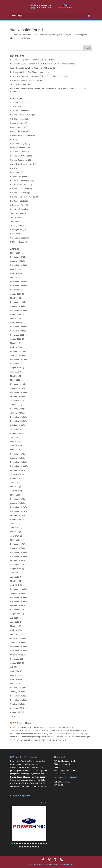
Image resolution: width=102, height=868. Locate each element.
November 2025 (17, 265)
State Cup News (17, 209)
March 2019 (15, 450)
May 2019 (14, 441)
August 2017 (16, 519)
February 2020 (16, 409)
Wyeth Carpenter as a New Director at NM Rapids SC (33, 68)
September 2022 (17, 335)
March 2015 (15, 634)
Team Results (16, 213)
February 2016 (16, 589)
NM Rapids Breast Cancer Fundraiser (26, 80)
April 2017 (15, 536)
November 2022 (17, 331)
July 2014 (14, 667)
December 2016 (17, 552)
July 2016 (14, 573)
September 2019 (17, 429)
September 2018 (17, 474)
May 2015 (14, 626)
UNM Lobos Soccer (18, 238)
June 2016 (15, 577)
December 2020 (17, 392)
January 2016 (16, 593)
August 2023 (16, 314)
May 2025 (14, 269)
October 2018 (16, 470)
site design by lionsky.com (61, 864)
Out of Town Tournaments (21, 164)
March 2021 (15, 380)
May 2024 (14, 298)
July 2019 (14, 437)
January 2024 (16, 306)
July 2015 (14, 618)
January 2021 (16, 388)
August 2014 (16, 663)
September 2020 (17, 400)
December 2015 (17, 597)
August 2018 (16, 478)
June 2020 (15, 405)
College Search (17, 127)
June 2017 (15, 528)
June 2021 (15, 372)
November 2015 (17, 601)
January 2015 (16, 642)
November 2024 (17, 286)
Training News (16, 226)
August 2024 (16, 294)
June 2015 (15, 622)
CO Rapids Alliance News (21, 115)
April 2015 (15, 630)
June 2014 (15, 671)
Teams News (16, 217)
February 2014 (16, 688)
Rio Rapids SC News (19, 193)
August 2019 (16, 433)
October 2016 (16, 560)
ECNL (13, 139)
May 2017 (14, 532)
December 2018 (17, 462)
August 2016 (16, 569)
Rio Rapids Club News (20, 180)
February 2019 (16, 454)
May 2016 (14, 581)
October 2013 (16, 704)
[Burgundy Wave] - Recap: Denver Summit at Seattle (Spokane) (37, 727)
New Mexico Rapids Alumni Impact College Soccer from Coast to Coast (40, 76)
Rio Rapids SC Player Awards (23, 197)
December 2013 (17, 696)
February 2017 (16, 544)
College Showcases (18, 131)
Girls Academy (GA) (19, 144)
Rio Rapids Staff (17, 201)
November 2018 (17, 466)
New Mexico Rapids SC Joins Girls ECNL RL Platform (33, 60)
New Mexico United (18, 152)
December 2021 (17, 359)
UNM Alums (15, 234)
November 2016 (17, 556)
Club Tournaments (18, 111)
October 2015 (16, 606)
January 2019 (16, 458)
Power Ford (15, 172)
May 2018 (14, 487)
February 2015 (16, 638)
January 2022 (16, 355)
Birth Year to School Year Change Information (29, 72)
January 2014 (16, 692)
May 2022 (14, 343)
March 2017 (15, 540)
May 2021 (14, 376)
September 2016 (17, 565)
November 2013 (17, 700)
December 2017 (17, 507)
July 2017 (14, 523)
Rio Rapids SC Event (19, 189)
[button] (46, 802)
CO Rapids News (17, 119)
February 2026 (16, 257)
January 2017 (16, 548)
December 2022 (17, 327)
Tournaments (16, 221)
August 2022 (16, 339)
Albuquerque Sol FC (19, 103)
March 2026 (15, 253)
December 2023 (17, 310)
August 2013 (16, 712)
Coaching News (17, 123)
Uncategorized (16, 230)
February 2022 (16, 351)
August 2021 (16, 368)
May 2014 (14, 675)
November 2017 (17, 511)
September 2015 (17, 610)
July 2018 (14, 482)
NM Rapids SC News (19, 156)
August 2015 (16, 614)
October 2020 (16, 396)
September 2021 (17, 364)
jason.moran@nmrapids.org (66, 777)
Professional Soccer (19, 176)
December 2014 (17, 647)
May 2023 (14, 318)
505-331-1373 (60, 774)
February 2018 (16, 499)
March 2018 (15, 495)
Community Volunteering (21, 135)
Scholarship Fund (18, 205)
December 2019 (17, 417)
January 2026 (16, 261)
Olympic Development (19, 160)
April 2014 (15, 679)
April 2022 (15, 347)
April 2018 (15, 491)
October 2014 (16, 655)
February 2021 (16, 384)
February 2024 (16, 302)
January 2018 (16, 503)
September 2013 (17, 708)
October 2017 (16, 515)
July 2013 (14, 716)
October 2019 (16, 425)
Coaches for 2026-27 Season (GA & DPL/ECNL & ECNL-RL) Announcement (42, 64)
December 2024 (17, 282)
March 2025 (15, 277)
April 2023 (15, 323)
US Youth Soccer (17, 242)
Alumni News (16, 107)
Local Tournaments (18, 148)
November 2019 (17, 421)
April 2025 (15, 273)
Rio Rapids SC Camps (20, 185)
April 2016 (15, 585)
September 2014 (17, 659)
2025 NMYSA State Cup (20, 84)
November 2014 (17, 651)
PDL (12, 168)
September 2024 (17, 290)
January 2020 (16, 413)
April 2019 (15, 446)
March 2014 (15, 683)
